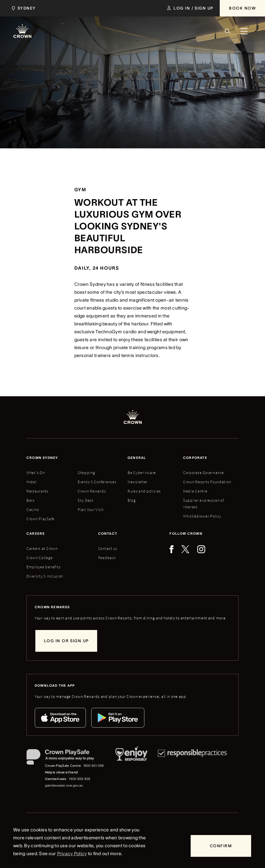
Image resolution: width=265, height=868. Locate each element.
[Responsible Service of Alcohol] (131, 769)
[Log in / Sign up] (190, 8)
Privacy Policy (72, 853)
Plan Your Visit (91, 509)
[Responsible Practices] (192, 769)
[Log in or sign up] (66, 641)
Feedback (107, 558)
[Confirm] (221, 846)
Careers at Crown (42, 548)
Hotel (32, 482)
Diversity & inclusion (45, 576)
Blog (132, 500)
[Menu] (244, 31)
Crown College (39, 558)
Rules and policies (144, 491)
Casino (33, 509)
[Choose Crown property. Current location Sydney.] (23, 8)
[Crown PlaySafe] (66, 758)
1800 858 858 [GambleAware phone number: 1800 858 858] (79, 779)
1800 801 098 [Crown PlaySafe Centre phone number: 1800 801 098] (94, 766)
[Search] (228, 31)
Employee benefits (43, 567)
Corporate (195, 458)
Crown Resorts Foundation (207, 482)
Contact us (108, 548)
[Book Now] (242, 8)
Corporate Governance (203, 473)
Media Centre (195, 491)
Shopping (86, 473)
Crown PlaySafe (40, 519)
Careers (36, 534)
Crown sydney (42, 458)
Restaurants (38, 491)
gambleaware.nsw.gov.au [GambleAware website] (64, 785)
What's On (36, 473)
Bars (31, 500)
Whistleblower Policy (202, 516)
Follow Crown (186, 534)
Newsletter (138, 482)
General (137, 458)
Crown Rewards (92, 491)
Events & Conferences (97, 482)
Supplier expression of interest (204, 504)
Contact (108, 534)
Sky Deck (86, 500)
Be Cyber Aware (142, 473)
